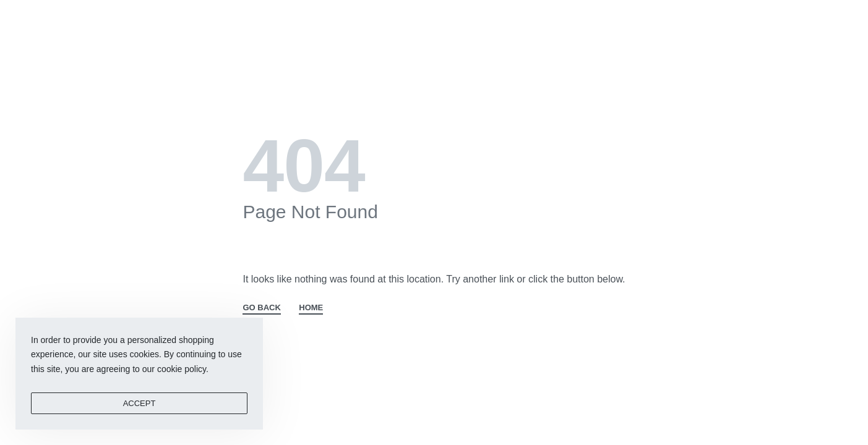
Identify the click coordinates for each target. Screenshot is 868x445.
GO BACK (261, 308)
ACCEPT (140, 403)
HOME (311, 308)
